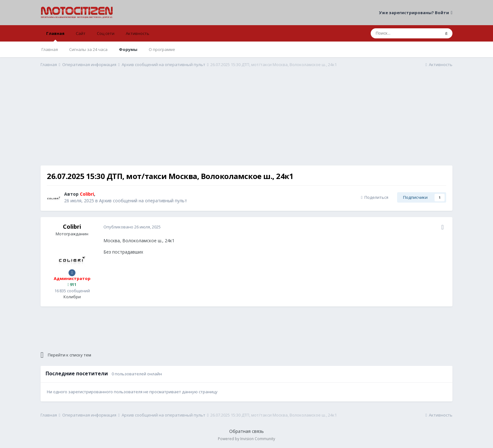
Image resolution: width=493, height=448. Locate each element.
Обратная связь (246, 431)
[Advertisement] (246, 121)
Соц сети (106, 33)
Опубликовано (132, 227)
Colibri (72, 227)
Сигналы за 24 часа (88, 49)
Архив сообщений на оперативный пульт (143, 201)
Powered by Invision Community (246, 439)
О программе (162, 49)
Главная (55, 36)
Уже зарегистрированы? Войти (416, 13)
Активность (138, 33)
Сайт (81, 33)
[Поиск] (405, 33)
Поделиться (375, 197)
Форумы (128, 49)
